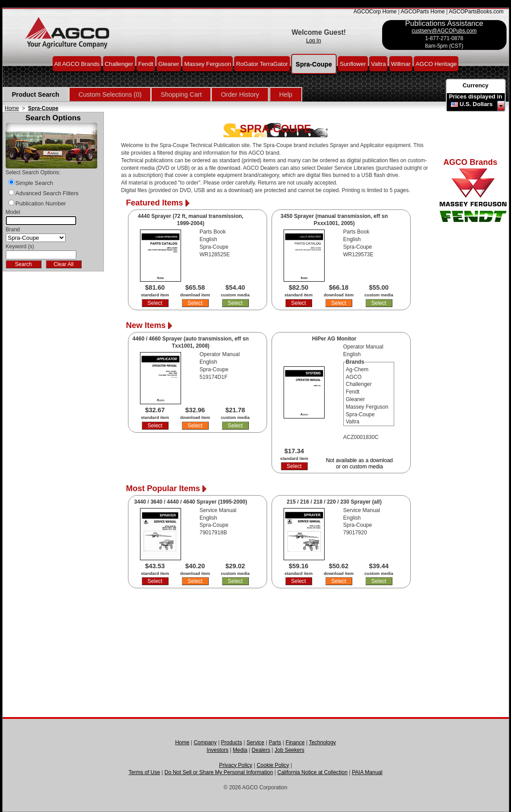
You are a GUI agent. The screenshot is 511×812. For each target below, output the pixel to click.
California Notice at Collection (312, 772)
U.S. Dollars (476, 104)
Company (205, 742)
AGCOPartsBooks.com (476, 12)
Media (240, 750)
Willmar (401, 64)
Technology (323, 742)
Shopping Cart (181, 94)
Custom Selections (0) (110, 94)
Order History (240, 94)
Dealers (261, 750)
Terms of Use (144, 772)
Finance (295, 742)
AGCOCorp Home (375, 12)
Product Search (36, 94)
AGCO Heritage (436, 64)
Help (286, 94)
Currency (476, 85)
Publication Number (41, 203)
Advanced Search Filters (47, 193)
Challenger (119, 64)
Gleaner (169, 64)
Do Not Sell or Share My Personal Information (219, 772)
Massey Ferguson (208, 64)
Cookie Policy (273, 765)
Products (232, 742)
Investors (218, 750)
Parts (275, 742)
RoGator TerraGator (262, 64)
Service (255, 742)
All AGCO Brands (77, 64)
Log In (314, 41)
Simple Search (35, 183)
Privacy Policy (236, 765)
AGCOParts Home (423, 12)
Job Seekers (290, 750)
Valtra (378, 64)
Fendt (146, 64)
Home (12, 108)
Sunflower (353, 64)
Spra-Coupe (314, 64)
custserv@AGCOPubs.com (444, 31)
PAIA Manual (367, 772)
